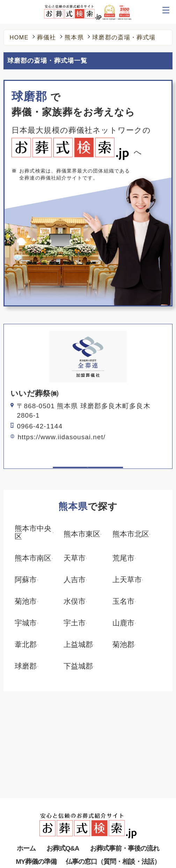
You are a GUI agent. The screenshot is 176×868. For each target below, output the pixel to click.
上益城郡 (78, 645)
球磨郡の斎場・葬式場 (124, 38)
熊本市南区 (33, 558)
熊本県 (74, 38)
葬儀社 (46, 38)
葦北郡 (26, 645)
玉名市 (123, 601)
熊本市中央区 (33, 533)
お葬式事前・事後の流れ (125, 771)
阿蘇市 (26, 580)
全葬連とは (106, 842)
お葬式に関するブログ (120, 817)
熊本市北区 (131, 534)
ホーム (26, 771)
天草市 (75, 558)
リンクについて (111, 829)
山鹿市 (123, 623)
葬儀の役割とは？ (37, 817)
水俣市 (75, 601)
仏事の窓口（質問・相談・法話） (113, 785)
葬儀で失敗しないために (123, 805)
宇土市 (75, 623)
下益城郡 (78, 666)
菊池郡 (123, 645)
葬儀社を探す (32, 805)
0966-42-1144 (40, 426)
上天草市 (127, 580)
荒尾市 (123, 558)
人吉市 (75, 580)
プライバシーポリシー (43, 842)
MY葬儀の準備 (36, 785)
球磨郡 (26, 666)
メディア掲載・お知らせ (46, 829)
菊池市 (26, 601)
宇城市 (26, 623)
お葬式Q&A (63, 771)
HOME (19, 38)
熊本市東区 (82, 534)
